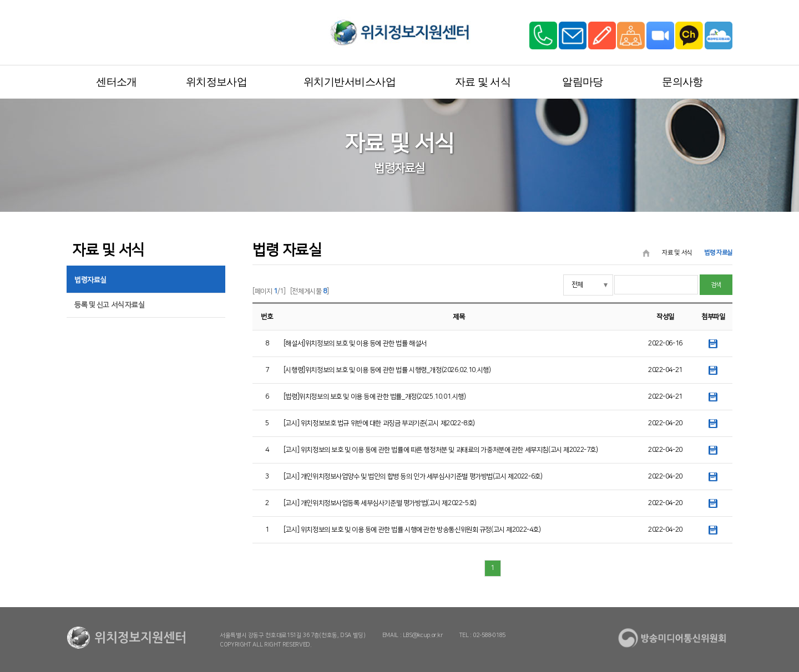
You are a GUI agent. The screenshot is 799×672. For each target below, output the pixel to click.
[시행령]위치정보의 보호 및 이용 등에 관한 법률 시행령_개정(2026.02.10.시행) (387, 370)
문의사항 (682, 82)
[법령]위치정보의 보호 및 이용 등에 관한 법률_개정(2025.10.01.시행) (375, 397)
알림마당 (583, 82)
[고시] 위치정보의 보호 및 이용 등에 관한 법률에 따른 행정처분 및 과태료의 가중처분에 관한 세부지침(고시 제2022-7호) (441, 450)
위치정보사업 (217, 82)
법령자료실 (90, 280)
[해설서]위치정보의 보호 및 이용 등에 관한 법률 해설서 (355, 343)
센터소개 (117, 82)
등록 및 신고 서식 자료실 (109, 305)
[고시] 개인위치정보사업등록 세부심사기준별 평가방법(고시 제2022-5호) (380, 503)
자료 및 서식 (483, 82)
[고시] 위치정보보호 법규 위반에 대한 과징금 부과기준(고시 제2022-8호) (379, 423)
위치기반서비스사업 (350, 82)
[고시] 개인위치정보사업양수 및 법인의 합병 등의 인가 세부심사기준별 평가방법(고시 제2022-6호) (413, 477)
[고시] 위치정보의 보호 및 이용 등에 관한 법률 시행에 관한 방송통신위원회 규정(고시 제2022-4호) (412, 530)
